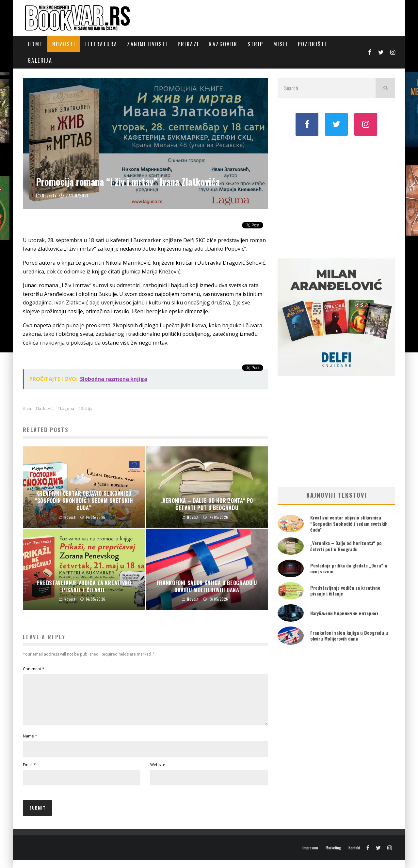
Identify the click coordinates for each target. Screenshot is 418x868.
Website (158, 773)
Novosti (64, 44)
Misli (281, 44)
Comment (34, 669)
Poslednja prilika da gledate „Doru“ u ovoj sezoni (349, 568)
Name (30, 744)
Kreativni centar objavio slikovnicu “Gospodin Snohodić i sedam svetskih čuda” (349, 523)
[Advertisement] (336, 196)
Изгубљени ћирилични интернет (344, 613)
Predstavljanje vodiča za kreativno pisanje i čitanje (345, 590)
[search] (385, 88)
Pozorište (313, 44)
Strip (256, 44)
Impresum (310, 856)
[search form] (327, 88)
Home (35, 44)
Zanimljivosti (147, 44)
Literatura (101, 44)
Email (29, 773)
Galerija (40, 60)
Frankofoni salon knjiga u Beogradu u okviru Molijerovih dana (349, 635)
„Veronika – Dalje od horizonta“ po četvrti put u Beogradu (346, 546)
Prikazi (188, 44)
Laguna (67, 408)
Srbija (87, 408)
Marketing (333, 856)
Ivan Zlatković (40, 408)
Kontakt (354, 856)
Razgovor (223, 44)
